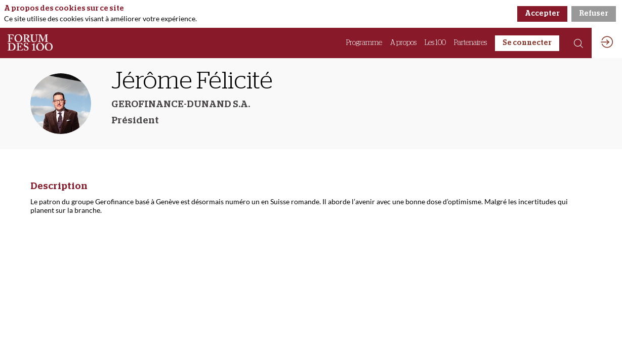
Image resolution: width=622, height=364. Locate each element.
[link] (364, 43)
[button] (527, 43)
